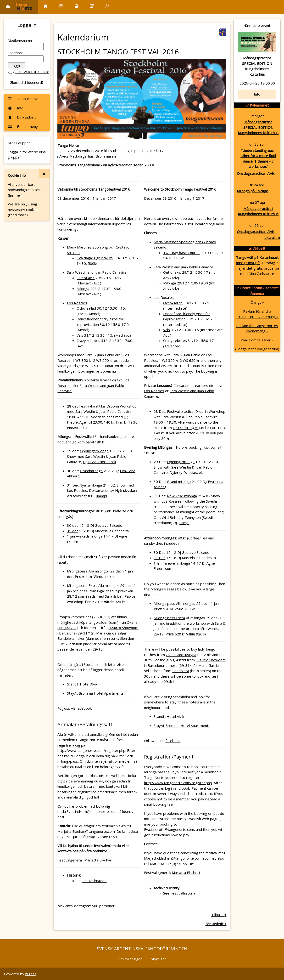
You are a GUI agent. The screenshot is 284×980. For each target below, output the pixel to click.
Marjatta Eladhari (98, 860)
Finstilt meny (23, 126)
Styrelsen (159, 959)
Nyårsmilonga (91, 485)
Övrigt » (257, 302)
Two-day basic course (181, 253)
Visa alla (272, 238)
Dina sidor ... (22, 117)
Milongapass (77, 571)
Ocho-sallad (86, 308)
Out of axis (86, 278)
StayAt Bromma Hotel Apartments (95, 693)
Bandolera (66, 638)
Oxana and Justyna (181, 655)
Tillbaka (219, 915)
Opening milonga (181, 462)
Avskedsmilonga (89, 536)
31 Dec (159, 558)
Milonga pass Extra (169, 618)
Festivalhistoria (94, 881)
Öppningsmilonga (94, 451)
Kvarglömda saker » (257, 340)
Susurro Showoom (123, 628)
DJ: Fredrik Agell (186, 428)
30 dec (73, 525)
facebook (84, 708)
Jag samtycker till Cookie (29, 72)
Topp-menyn (23, 99)
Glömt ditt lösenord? (27, 82)
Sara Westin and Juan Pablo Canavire (97, 272)
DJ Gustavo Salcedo (106, 525)
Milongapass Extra (82, 585)
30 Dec (159, 552)
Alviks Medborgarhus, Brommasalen (89, 156)
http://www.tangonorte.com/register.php (91, 750)
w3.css (31, 974)
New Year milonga (182, 496)
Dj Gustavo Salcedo (193, 552)
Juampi (102, 496)
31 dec (73, 531)
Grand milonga (179, 482)
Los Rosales (77, 303)
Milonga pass (164, 603)
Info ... (17, 108)
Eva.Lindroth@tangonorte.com (92, 811)
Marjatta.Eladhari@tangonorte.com (86, 831)
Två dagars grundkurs (95, 258)
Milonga (83, 289)
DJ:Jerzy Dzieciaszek (100, 462)
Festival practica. (181, 411)
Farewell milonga (176, 563)
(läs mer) (15, 195)
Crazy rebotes (88, 340)
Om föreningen (130, 959)
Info (257, 94)
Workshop (128, 406)
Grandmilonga (91, 471)
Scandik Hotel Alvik (82, 684)
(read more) (18, 215)
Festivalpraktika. (92, 406)
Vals (80, 335)
